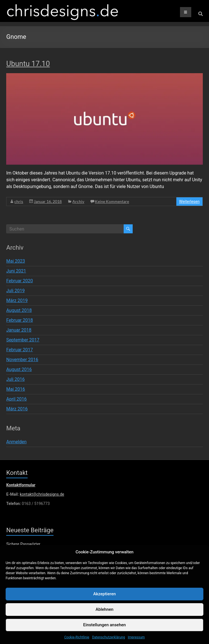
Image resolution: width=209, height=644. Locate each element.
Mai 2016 (16, 389)
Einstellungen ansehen (104, 630)
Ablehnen (104, 614)
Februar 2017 (19, 350)
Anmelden (16, 442)
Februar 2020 (19, 281)
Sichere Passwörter (23, 544)
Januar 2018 (19, 330)
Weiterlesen (189, 202)
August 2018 (19, 310)
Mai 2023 (16, 261)
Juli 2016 (15, 379)
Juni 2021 (16, 271)
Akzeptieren (105, 599)
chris (19, 201)
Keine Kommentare (112, 201)
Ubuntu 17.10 (28, 64)
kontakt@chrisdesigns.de (42, 494)
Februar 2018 (19, 320)
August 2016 (19, 369)
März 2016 (17, 409)
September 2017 (23, 340)
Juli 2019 (15, 291)
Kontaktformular (21, 485)
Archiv (78, 201)
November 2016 (22, 360)
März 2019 (17, 300)
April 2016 (16, 399)
